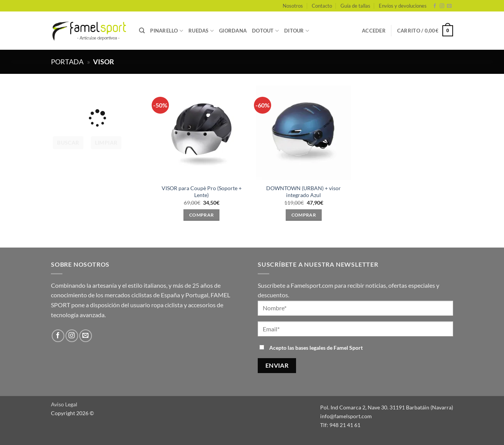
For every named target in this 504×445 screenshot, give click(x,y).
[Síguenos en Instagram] (442, 6)
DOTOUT (265, 31)
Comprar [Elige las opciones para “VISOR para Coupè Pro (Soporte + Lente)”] (201, 215)
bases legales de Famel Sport (329, 348)
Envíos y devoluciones (403, 6)
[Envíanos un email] (449, 6)
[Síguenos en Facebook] (435, 6)
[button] (374, 31)
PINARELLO (167, 31)
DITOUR (297, 31)
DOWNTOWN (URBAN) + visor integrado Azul (304, 192)
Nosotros (293, 6)
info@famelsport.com (346, 416)
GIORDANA (233, 31)
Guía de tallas (355, 6)
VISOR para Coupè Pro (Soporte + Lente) (202, 192)
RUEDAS (201, 31)
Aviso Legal (64, 404)
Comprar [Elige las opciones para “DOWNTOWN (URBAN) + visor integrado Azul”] (304, 215)
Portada (67, 62)
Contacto (322, 6)
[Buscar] (142, 31)
